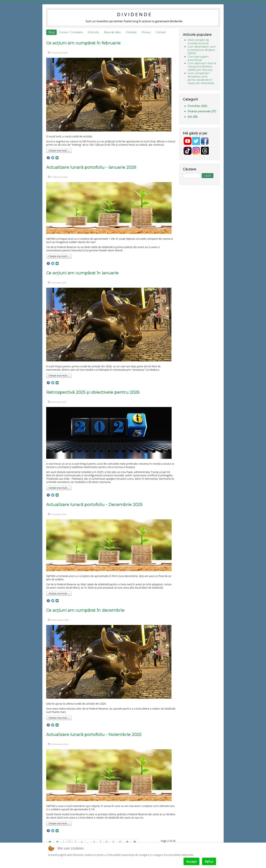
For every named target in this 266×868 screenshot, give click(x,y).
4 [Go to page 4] (82, 842)
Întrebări (131, 32)
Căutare (183, 173)
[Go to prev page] (57, 842)
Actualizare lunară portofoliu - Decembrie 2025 (94, 505)
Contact (161, 32)
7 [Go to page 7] (100, 842)
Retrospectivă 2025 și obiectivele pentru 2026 (93, 392)
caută (208, 176)
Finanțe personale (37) (202, 111)
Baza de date (112, 32)
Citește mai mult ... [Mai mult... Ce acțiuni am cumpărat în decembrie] (59, 718)
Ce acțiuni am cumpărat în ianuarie (82, 273)
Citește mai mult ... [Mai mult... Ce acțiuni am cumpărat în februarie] (59, 150)
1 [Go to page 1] (64, 842)
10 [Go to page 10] (120, 842)
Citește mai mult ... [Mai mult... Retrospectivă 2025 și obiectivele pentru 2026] (59, 488)
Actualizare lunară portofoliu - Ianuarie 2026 (91, 167)
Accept (191, 861)
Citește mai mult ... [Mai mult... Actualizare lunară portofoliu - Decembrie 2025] (59, 593)
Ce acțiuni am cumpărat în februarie (83, 43)
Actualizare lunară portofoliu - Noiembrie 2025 (94, 735)
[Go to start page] (50, 842)
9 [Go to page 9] (113, 842)
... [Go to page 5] (88, 842)
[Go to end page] (135, 842)
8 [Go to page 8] (107, 842)
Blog (51, 32)
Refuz (209, 861)
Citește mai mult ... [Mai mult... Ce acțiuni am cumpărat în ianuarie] (59, 375)
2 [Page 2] (69, 842)
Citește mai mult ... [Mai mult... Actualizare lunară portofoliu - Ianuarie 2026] (59, 256)
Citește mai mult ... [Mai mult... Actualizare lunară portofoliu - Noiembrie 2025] (59, 823)
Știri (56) (192, 117)
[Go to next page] (128, 842)
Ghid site (93, 32)
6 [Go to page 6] (94, 842)
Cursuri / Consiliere (71, 32)
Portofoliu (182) (197, 106)
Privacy (146, 32)
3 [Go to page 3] (76, 842)
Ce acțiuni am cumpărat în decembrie (85, 610)
